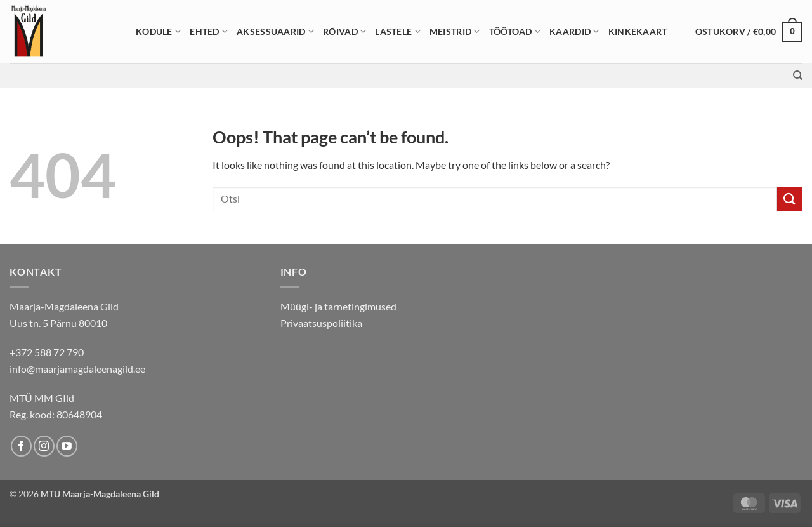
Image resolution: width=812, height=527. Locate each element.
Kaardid (574, 31)
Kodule (158, 31)
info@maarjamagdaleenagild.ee (77, 369)
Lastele (398, 31)
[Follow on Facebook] (21, 446)
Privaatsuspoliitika (321, 323)
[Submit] (790, 199)
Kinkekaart (638, 31)
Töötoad (515, 31)
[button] (749, 32)
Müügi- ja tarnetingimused (338, 306)
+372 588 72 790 (47, 352)
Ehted (209, 31)
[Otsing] (798, 76)
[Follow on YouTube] (67, 446)
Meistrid (455, 31)
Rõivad (344, 31)
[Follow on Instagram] (44, 446)
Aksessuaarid (275, 31)
